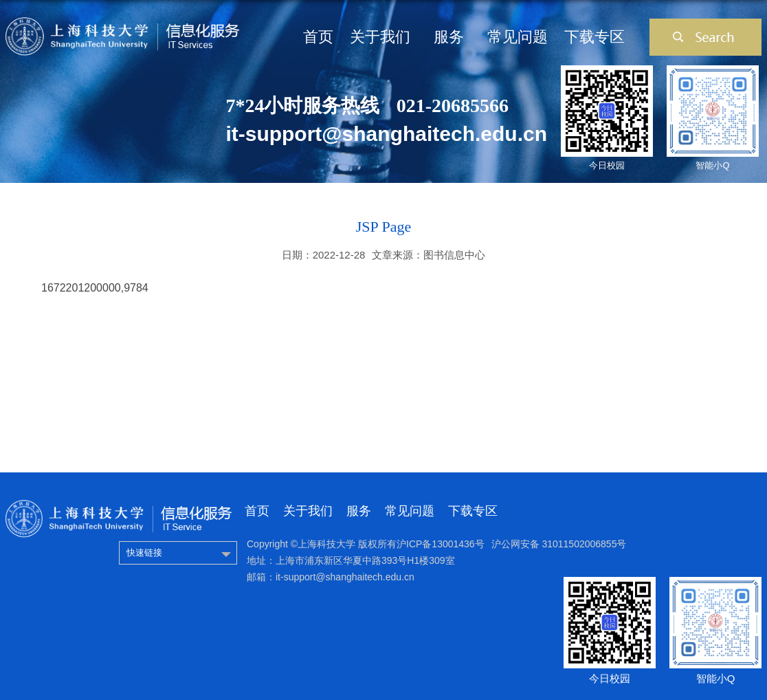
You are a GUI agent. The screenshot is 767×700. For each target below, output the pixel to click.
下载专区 (594, 37)
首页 (318, 37)
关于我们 (380, 37)
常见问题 (518, 37)
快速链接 (144, 553)
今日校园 (607, 165)
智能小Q (712, 165)
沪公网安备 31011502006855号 (559, 544)
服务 (449, 37)
